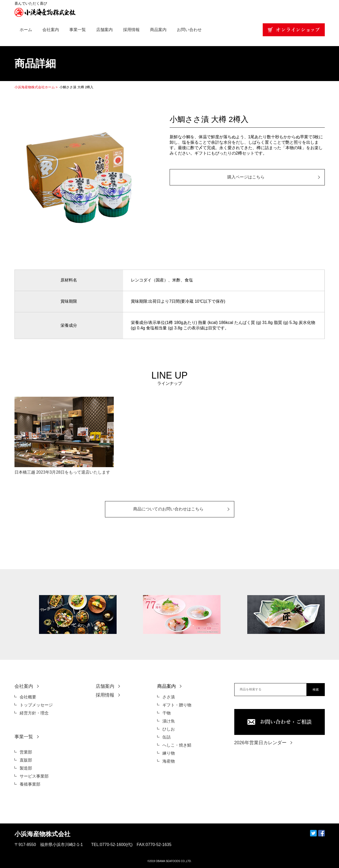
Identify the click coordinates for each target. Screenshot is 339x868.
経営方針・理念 (34, 713)
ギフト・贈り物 (177, 705)
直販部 (26, 760)
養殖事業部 (30, 784)
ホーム (26, 30)
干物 (167, 713)
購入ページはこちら (246, 177)
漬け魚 (169, 721)
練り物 (169, 753)
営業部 (26, 752)
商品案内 (158, 30)
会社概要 (28, 697)
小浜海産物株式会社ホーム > (37, 87)
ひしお (169, 729)
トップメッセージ (36, 705)
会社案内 (51, 30)
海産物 (169, 761)
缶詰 (167, 737)
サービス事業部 (34, 776)
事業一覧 (78, 30)
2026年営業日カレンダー (260, 743)
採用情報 (131, 30)
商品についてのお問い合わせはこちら (168, 509)
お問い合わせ (189, 30)
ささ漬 (169, 697)
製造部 (26, 768)
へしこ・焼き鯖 (177, 745)
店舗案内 (104, 30)
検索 (316, 690)
